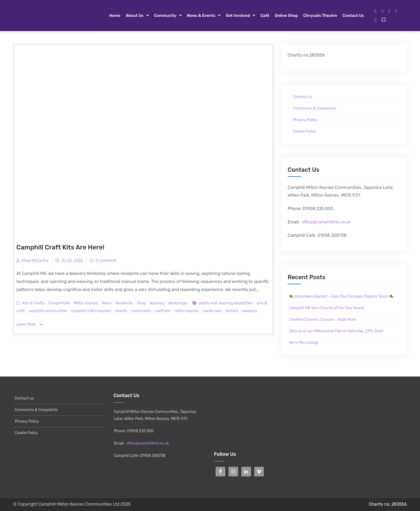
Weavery (157, 303)
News (107, 303)
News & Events (201, 16)
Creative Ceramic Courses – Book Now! (323, 320)
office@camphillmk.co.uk (326, 222)
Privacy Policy (305, 120)
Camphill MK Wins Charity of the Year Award (327, 308)
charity (121, 311)
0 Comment (106, 261)
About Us (134, 16)
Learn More (29, 325)
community (141, 311)
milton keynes (187, 311)
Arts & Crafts (33, 303)
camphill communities (48, 311)
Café (265, 16)
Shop (141, 303)
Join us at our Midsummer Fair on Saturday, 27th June (336, 331)
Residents (124, 303)
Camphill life (59, 303)
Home (115, 16)
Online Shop (286, 16)
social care (212, 311)
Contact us (353, 16)
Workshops (178, 303)
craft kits (163, 311)
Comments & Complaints (315, 108)
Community (165, 16)
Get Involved (238, 16)
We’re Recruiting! (304, 343)
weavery (250, 311)
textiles (232, 311)
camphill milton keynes (91, 311)
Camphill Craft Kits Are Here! (60, 247)
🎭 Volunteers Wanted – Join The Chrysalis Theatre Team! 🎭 (341, 296)
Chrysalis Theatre (320, 16)
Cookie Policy (305, 131)
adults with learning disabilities (226, 303)
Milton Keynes (86, 303)
